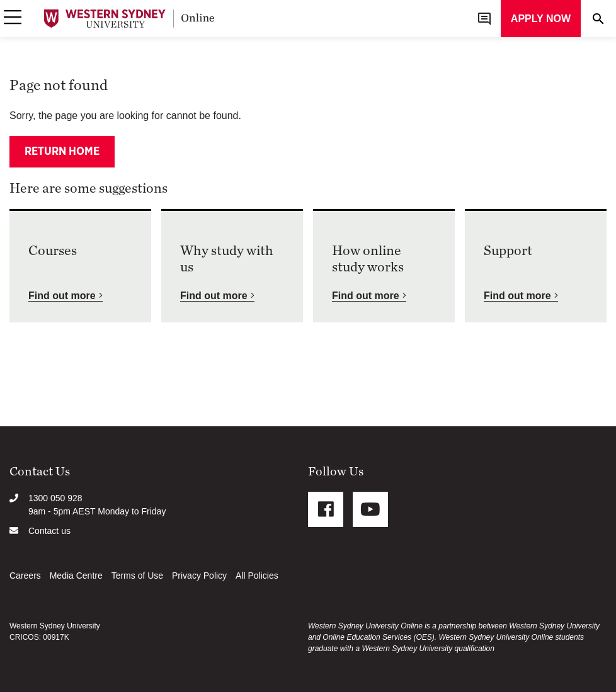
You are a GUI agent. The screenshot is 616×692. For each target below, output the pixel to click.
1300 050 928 (55, 498)
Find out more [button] (62, 296)
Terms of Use (137, 576)
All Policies (257, 576)
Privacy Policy (199, 576)
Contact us (49, 531)
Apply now (541, 19)
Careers (25, 576)
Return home (62, 152)
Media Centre (76, 576)
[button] (13, 18)
